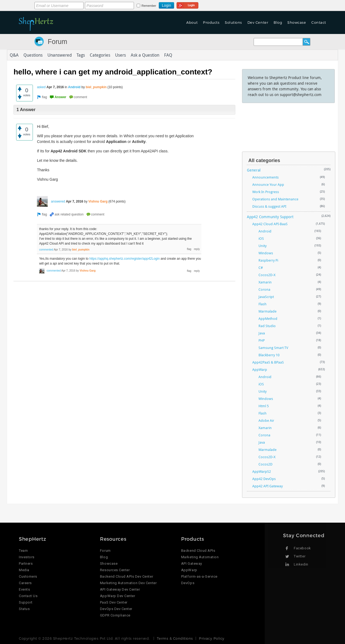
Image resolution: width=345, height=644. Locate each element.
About (192, 22)
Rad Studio (267, 326)
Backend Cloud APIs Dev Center (127, 576)
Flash (263, 304)
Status (24, 609)
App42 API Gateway (268, 486)
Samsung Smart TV (273, 348)
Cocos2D (265, 464)
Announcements (265, 177)
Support (26, 602)
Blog (278, 22)
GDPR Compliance (115, 615)
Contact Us (28, 596)
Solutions (233, 22)
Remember (149, 6)
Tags (81, 55)
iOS (261, 238)
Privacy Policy (212, 638)
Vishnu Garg (98, 201)
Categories (100, 55)
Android (74, 87)
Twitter (300, 556)
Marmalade (268, 311)
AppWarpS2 (262, 471)
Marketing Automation (200, 557)
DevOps (188, 583)
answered (58, 201)
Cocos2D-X (267, 275)
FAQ (168, 55)
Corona (264, 289)
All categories (264, 160)
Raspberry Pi (268, 260)
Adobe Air (266, 420)
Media (24, 570)
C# (261, 268)
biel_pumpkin (96, 87)
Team (23, 551)
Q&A (14, 55)
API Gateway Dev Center (120, 589)
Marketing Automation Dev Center (128, 583)
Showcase (297, 22)
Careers (25, 583)
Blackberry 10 (269, 355)
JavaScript (266, 297)
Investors (27, 557)
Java (262, 333)
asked (41, 87)
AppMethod (268, 318)
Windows (266, 253)
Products (211, 22)
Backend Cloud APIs (198, 551)
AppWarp (260, 369)
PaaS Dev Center (114, 602)
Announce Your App (268, 184)
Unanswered (60, 55)
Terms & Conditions (175, 638)
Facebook (302, 548)
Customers (28, 576)
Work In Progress (266, 192)
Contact (319, 22)
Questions (33, 55)
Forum (57, 42)
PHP (262, 340)
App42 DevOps (264, 479)
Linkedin (301, 564)
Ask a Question (145, 55)
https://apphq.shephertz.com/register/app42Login (125, 259)
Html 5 (264, 406)
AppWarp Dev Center (118, 596)
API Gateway (192, 563)
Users (120, 55)
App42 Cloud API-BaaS (270, 224)
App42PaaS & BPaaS (268, 362)
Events (24, 589)
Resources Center (115, 570)
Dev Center (258, 22)
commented (46, 250)
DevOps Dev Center (116, 609)
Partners (26, 563)
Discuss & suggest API (269, 206)
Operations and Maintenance (275, 199)
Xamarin (265, 282)
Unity (263, 246)
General (254, 170)
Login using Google (187, 5)
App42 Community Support (270, 217)
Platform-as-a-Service (199, 576)
